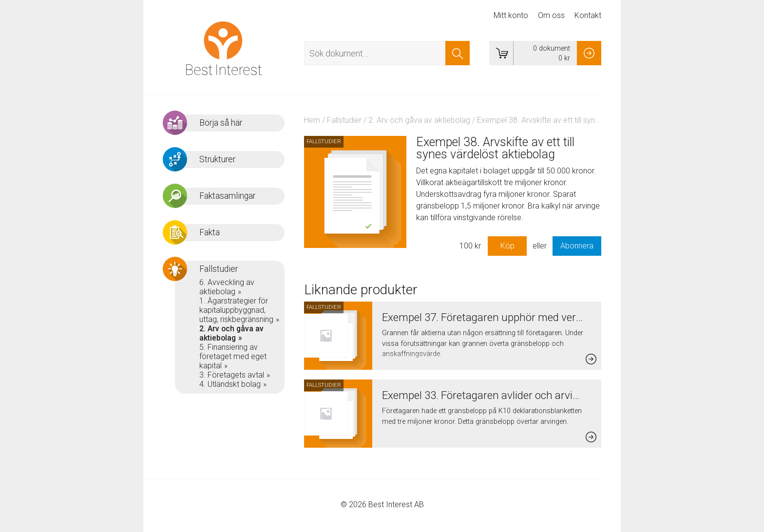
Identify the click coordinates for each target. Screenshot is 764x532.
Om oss (551, 15)
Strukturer (217, 159)
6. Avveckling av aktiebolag (227, 287)
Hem (312, 120)
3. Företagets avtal (232, 375)
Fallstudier (344, 120)
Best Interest (224, 48)
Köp (507, 246)
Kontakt (588, 15)
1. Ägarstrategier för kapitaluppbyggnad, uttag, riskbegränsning (236, 310)
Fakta (210, 232)
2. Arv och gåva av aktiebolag (419, 120)
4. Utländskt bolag (230, 384)
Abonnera (577, 246)
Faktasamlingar (227, 196)
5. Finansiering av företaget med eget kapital (233, 356)
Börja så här (221, 123)
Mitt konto (511, 15)
